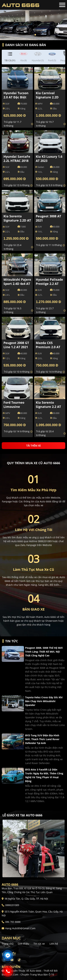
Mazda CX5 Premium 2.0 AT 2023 (48, 347)
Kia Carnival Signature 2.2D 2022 (47, 97)
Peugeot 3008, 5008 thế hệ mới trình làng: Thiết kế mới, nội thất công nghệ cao (44, 652)
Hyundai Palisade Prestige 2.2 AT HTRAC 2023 (49, 284)
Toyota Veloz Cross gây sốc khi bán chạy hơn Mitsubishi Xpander (44, 701)
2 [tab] (35, 35)
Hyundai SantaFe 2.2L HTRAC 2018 (17, 159)
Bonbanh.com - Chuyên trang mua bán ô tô (28, 975)
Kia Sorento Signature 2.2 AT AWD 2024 (48, 407)
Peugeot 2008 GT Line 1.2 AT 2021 (16, 345)
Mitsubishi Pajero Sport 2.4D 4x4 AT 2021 (17, 284)
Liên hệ (54, 944)
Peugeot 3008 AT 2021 (48, 218)
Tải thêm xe (33, 446)
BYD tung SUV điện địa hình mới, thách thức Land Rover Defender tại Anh (42, 739)
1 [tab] (32, 35)
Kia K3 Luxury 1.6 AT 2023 (49, 159)
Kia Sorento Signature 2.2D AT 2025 (17, 220)
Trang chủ (8, 944)
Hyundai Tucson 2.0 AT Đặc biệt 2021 (16, 97)
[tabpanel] (33, 20)
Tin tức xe (39, 944)
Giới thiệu (23, 944)
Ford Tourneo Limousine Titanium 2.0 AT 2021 (16, 409)
